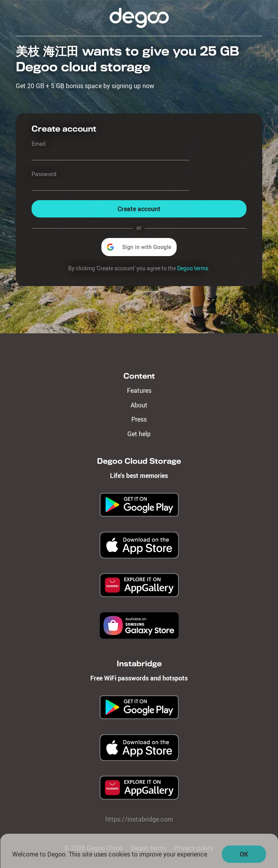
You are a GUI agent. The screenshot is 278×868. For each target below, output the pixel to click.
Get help (139, 434)
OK (244, 857)
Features (139, 390)
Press (139, 419)
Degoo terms (193, 268)
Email (39, 144)
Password (44, 174)
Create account (139, 209)
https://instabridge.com (139, 819)
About (139, 405)
